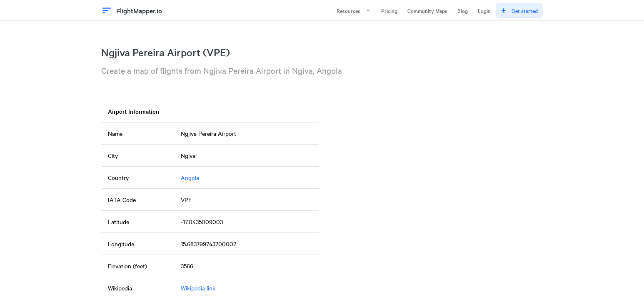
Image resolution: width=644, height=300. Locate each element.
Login (484, 10)
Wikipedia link (198, 288)
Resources (354, 10)
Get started (519, 10)
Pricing (389, 10)
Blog (463, 10)
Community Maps (427, 10)
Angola (190, 177)
